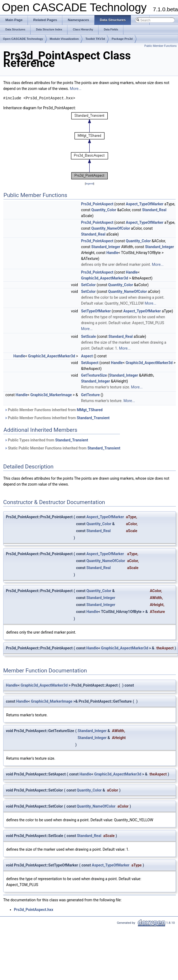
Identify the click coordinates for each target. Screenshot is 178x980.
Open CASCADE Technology (23, 39)
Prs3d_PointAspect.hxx (34, 910)
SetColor (88, 285)
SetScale (89, 336)
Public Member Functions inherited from (54, 410)
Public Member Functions (160, 46)
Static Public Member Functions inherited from (62, 448)
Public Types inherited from (46, 440)
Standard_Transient (93, 418)
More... (76, 89)
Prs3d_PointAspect (97, 204)
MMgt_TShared (90, 410)
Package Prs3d (122, 39)
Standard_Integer (106, 247)
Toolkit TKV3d (95, 39)
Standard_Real (154, 210)
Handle (112, 253)
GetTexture (90, 395)
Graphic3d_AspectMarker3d (105, 278)
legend (90, 183)
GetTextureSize (94, 375)
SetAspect (90, 363)
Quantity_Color (104, 210)
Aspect (87, 356)
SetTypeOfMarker (96, 311)
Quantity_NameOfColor (111, 228)
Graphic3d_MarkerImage (51, 395)
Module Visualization (64, 39)
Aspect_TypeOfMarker (145, 204)
